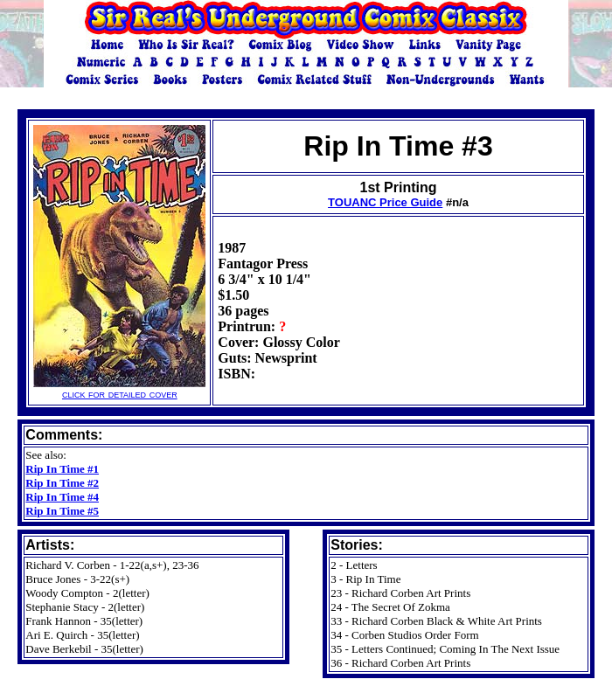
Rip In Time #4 (62, 497)
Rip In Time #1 (62, 469)
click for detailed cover (119, 388)
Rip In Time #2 (62, 483)
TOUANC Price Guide (385, 202)
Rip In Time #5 (62, 511)
